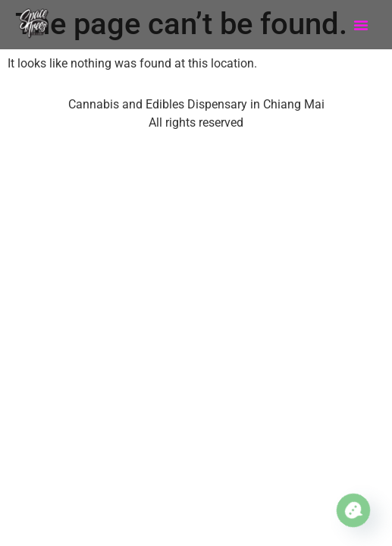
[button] (361, 25)
